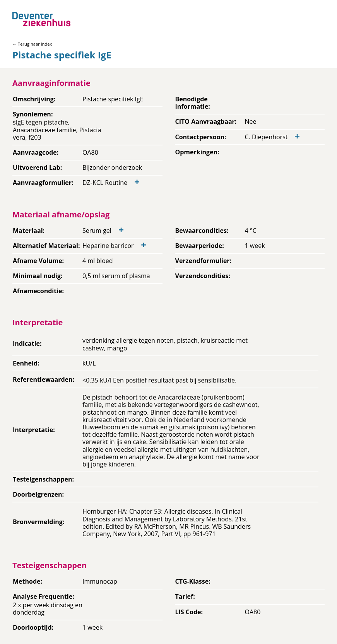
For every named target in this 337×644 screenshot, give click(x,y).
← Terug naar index (32, 44)
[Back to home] (41, 19)
